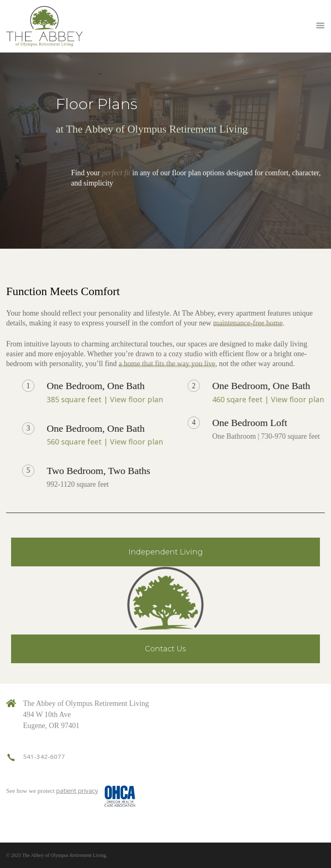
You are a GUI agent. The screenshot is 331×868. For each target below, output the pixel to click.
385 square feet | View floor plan (180, 399)
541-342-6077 (44, 756)
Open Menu (320, 26)
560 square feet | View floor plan (180, 442)
